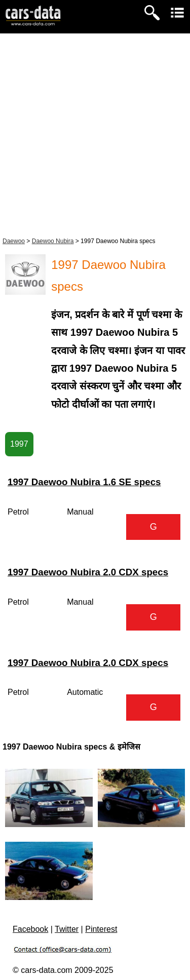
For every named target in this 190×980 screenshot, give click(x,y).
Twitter (67, 929)
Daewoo (14, 241)
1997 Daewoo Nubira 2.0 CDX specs (88, 572)
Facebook (30, 929)
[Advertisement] (95, 133)
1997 (19, 444)
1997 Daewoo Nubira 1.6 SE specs (84, 482)
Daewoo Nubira (53, 241)
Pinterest (101, 929)
